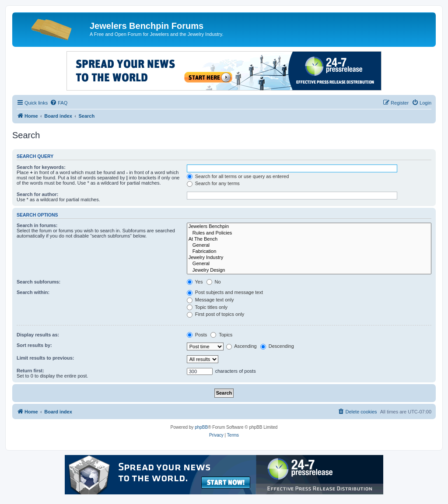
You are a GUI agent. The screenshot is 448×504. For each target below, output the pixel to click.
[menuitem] (59, 103)
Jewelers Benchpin (309, 227)
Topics (221, 335)
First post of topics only (216, 314)
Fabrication (309, 252)
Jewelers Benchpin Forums (147, 26)
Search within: (33, 292)
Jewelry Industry (309, 258)
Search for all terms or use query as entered (238, 176)
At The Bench (309, 239)
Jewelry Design (309, 270)
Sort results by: (34, 345)
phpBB (201, 427)
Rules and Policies (309, 233)
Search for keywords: (41, 167)
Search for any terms (213, 183)
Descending (277, 346)
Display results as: (38, 335)
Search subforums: (38, 282)
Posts (197, 335)
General (309, 245)
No (214, 282)
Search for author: (37, 194)
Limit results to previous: (45, 358)
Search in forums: (37, 225)
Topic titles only (207, 307)
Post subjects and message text (225, 292)
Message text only (210, 300)
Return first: (30, 371)
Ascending (241, 346)
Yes (195, 282)
